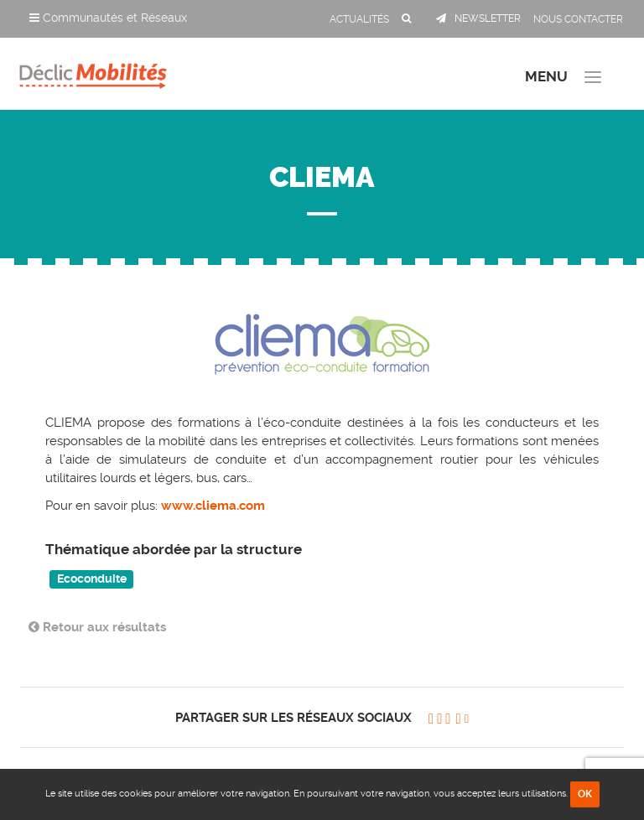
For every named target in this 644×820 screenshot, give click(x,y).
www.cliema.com (211, 506)
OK (585, 794)
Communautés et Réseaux (108, 18)
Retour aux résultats (97, 627)
